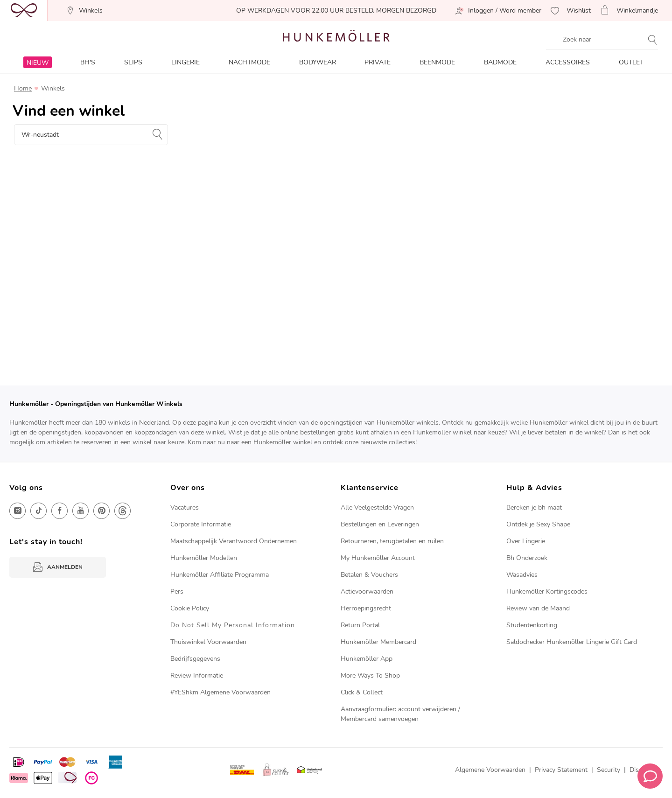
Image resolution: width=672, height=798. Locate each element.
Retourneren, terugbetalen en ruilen (392, 541)
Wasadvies (522, 575)
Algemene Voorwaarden (490, 770)
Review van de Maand (538, 608)
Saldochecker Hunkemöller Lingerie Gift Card (572, 642)
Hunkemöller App (367, 659)
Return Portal (360, 625)
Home (23, 89)
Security (609, 770)
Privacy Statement (561, 770)
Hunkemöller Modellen (204, 558)
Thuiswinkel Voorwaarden (208, 642)
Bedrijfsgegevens (195, 659)
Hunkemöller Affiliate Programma (220, 575)
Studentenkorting (532, 625)
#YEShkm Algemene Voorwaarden (220, 692)
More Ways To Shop (370, 675)
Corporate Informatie (201, 524)
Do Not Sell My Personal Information (233, 625)
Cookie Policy (190, 608)
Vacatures (185, 507)
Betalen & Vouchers (369, 575)
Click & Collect (362, 692)
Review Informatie (197, 675)
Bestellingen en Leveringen (380, 524)
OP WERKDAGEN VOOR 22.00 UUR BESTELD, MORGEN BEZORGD (336, 10)
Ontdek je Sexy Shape (538, 524)
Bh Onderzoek (527, 558)
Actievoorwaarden (367, 591)
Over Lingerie (526, 541)
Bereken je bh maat (534, 507)
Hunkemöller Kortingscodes (547, 591)
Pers (177, 591)
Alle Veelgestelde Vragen (377, 507)
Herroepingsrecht (366, 608)
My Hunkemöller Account (378, 558)
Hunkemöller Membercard (378, 642)
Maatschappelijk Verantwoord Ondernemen (234, 541)
